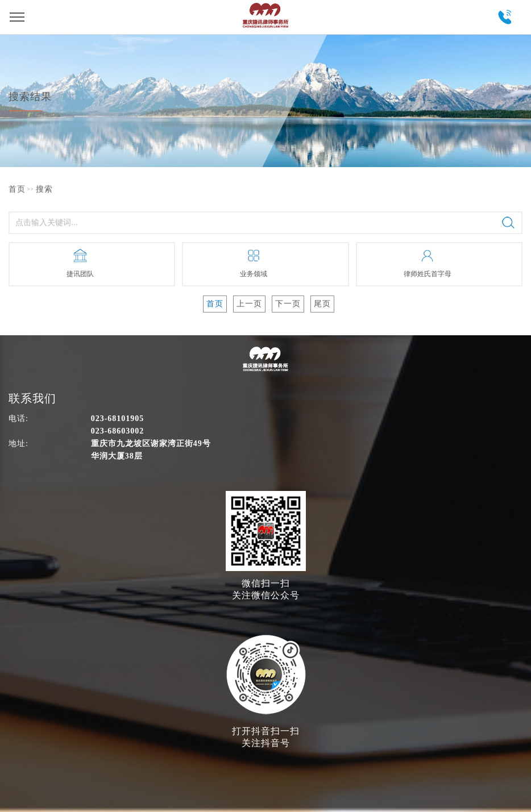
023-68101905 (504, 17)
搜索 (44, 189)
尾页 (322, 304)
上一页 (249, 304)
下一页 (288, 304)
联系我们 (32, 398)
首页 (17, 189)
